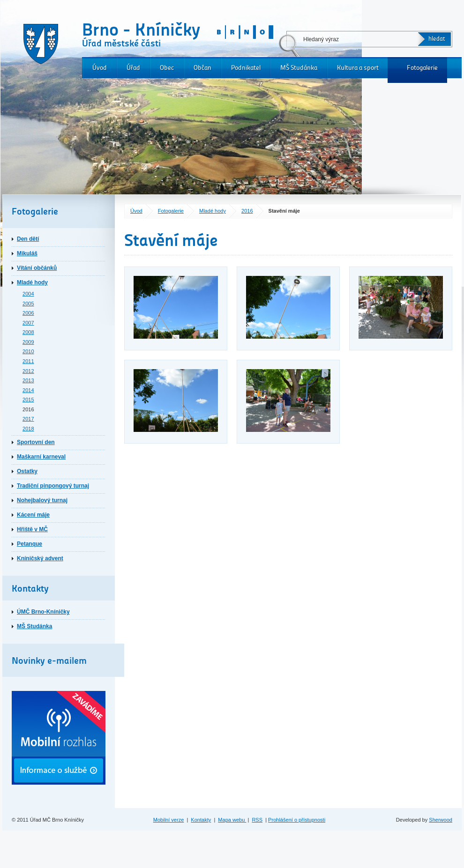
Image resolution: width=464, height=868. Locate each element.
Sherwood (441, 820)
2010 (28, 351)
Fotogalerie (422, 68)
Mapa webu (232, 820)
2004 (28, 294)
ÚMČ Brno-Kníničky (43, 612)
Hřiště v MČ (32, 529)
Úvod (100, 68)
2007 (28, 323)
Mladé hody (213, 211)
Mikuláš (27, 253)
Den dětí (28, 239)
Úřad (133, 68)
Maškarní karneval (41, 457)
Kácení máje (33, 515)
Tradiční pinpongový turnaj (53, 486)
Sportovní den (36, 442)
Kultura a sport (358, 68)
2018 (28, 429)
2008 (28, 332)
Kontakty (201, 820)
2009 (28, 342)
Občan (202, 68)
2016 (247, 211)
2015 (28, 400)
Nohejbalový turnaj (42, 500)
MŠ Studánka (299, 68)
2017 (28, 419)
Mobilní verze (169, 820)
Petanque (30, 544)
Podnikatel (246, 68)
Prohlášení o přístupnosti (297, 820)
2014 (28, 390)
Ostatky (27, 471)
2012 (28, 371)
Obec (167, 68)
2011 (28, 361)
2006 (28, 313)
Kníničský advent (40, 558)
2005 (28, 304)
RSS (257, 820)
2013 (28, 380)
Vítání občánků (37, 268)
